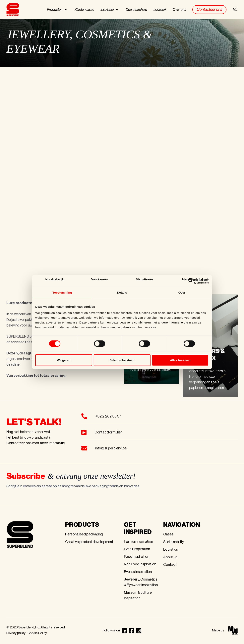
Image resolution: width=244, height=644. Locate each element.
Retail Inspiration (137, 549)
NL (235, 10)
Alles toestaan (180, 360)
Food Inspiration (137, 557)
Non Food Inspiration (140, 564)
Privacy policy (16, 633)
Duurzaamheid (136, 10)
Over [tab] (182, 292)
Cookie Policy (37, 633)
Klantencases (84, 10)
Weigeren (64, 360)
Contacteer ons (209, 10)
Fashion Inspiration (138, 541)
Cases (168, 534)
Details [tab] (122, 292)
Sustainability (174, 542)
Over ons (179, 10)
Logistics (171, 549)
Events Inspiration (138, 572)
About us (170, 557)
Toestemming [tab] (62, 292)
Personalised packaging (84, 534)
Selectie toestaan (122, 360)
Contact (170, 565)
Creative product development (89, 542)
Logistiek (160, 10)
